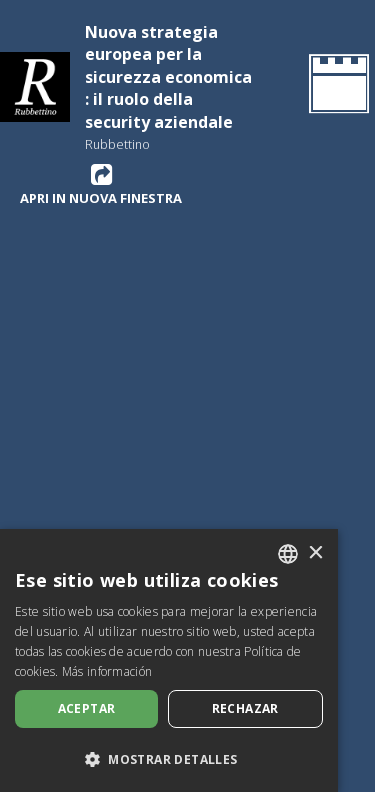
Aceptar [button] (87, 708)
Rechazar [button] (245, 708)
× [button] (315, 553)
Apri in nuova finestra (101, 184)
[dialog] (169, 660)
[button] (169, 759)
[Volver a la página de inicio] (335, 87)
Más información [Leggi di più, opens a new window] (107, 671)
